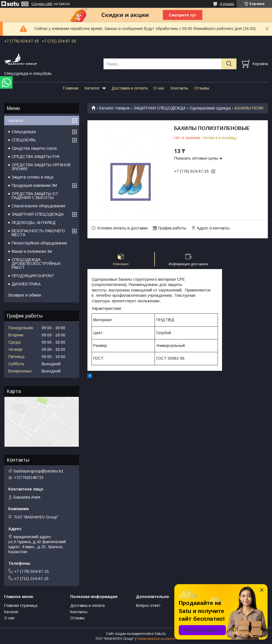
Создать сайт (42, 4)
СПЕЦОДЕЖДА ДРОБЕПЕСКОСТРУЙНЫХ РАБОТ (36, 264)
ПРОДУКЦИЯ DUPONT (33, 276)
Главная (71, 88)
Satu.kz (160, 634)
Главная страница (21, 605)
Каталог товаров (114, 108)
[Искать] (229, 64)
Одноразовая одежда (210, 108)
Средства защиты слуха (34, 148)
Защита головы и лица (32, 177)
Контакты (179, 88)
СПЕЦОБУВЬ (24, 140)
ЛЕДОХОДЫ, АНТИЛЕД (34, 223)
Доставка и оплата (130, 88)
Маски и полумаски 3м (32, 251)
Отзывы (202, 88)
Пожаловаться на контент (157, 639)
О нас (159, 88)
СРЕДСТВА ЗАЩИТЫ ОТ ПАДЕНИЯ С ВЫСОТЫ (35, 196)
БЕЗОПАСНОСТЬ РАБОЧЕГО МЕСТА (38, 233)
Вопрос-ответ (148, 605)
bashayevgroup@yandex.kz (39, 471)
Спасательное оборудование (39, 206)
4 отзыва (227, 4)
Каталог (92, 88)
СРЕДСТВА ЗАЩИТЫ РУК (36, 157)
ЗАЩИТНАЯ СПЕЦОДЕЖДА (160, 108)
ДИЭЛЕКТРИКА (26, 284)
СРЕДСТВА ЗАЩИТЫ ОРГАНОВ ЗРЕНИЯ (41, 167)
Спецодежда (24, 132)
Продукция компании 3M (34, 185)
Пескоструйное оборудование (39, 243)
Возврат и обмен (25, 295)
